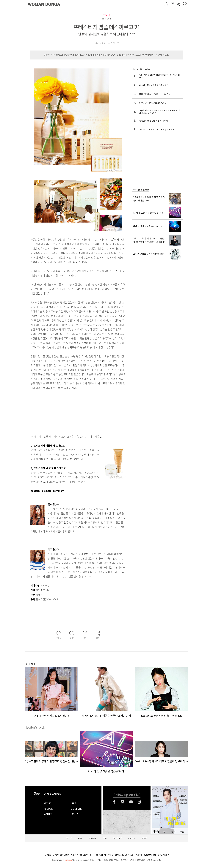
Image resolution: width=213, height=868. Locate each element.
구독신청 (48, 855)
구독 (173, 832)
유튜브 (131, 802)
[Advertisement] (71, 412)
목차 (165, 832)
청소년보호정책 (163, 855)
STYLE (106, 15)
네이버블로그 (139, 802)
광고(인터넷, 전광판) (119, 855)
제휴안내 (131, 855)
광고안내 (56, 855)
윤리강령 (63, 855)
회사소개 (107, 855)
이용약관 (139, 855)
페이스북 (114, 802)
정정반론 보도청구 (86, 855)
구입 (182, 832)
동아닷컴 (99, 855)
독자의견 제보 (73, 855)
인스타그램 (122, 802)
